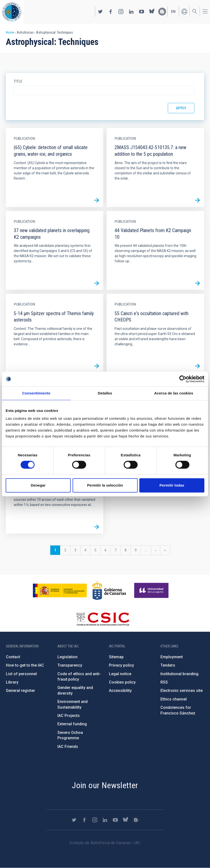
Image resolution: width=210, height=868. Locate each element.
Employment (172, 657)
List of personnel (21, 674)
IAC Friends (68, 747)
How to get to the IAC (25, 665)
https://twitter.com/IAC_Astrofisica (100, 12)
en (173, 12)
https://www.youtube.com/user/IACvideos (142, 12)
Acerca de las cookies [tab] (174, 393)
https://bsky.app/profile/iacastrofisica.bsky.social (152, 12)
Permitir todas (172, 485)
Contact (13, 657)
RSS (164, 682)
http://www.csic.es (103, 619)
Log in (184, 12)
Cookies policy (122, 682)
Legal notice (120, 674)
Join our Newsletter (105, 785)
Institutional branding (179, 674)
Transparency (70, 665)
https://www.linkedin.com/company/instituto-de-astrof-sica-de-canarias (131, 12)
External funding (72, 724)
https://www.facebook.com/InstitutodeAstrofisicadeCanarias (111, 12)
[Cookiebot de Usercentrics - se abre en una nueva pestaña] (183, 379)
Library (12, 682)
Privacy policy (121, 665)
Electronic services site (182, 691)
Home (10, 32)
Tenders (168, 665)
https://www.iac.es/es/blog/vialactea (162, 12)
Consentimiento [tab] (36, 393)
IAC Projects (69, 716)
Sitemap (116, 657)
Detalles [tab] (105, 393)
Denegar (38, 485)
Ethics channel (174, 699)
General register (20, 691)
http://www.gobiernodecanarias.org (109, 590)
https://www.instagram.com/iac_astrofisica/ (121, 12)
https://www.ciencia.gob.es (60, 590)
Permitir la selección (105, 485)
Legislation (67, 657)
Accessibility (120, 691)
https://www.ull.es (152, 590)
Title (18, 81)
